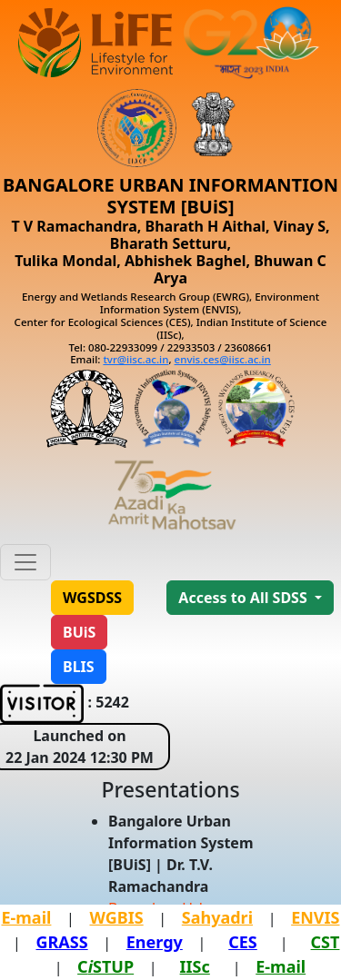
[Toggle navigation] (25, 562)
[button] (92, 598)
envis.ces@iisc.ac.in (223, 359)
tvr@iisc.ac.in (135, 359)
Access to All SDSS (245, 598)
